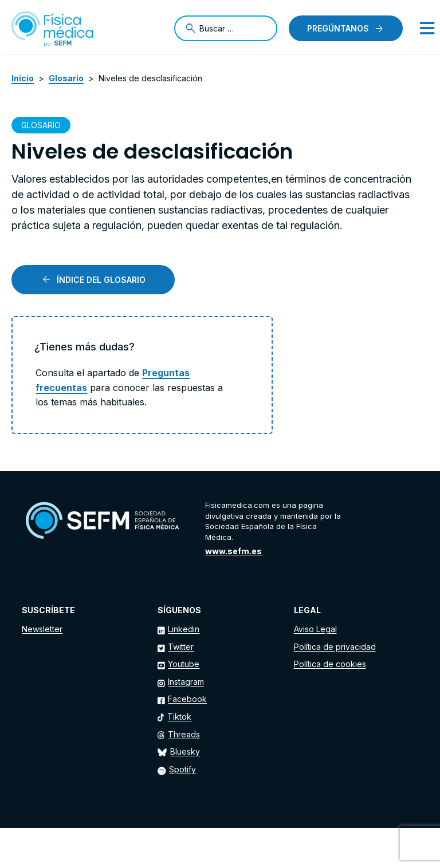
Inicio (23, 78)
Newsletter (42, 629)
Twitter (181, 647)
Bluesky (185, 751)
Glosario (66, 78)
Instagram (186, 682)
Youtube (184, 664)
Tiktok (179, 717)
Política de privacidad (335, 647)
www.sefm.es (233, 551)
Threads (184, 734)
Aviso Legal (315, 629)
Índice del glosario (101, 280)
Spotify (182, 769)
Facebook (187, 699)
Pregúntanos (338, 28)
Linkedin (184, 629)
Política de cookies (330, 664)
